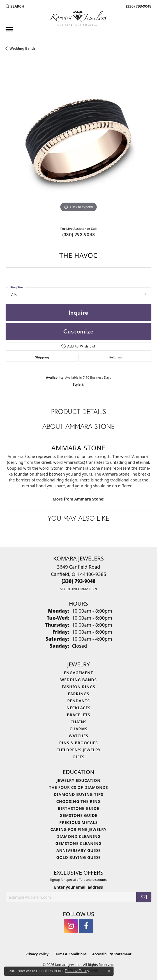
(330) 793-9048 (79, 234)
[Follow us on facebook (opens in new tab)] (86, 926)
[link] (138, 6)
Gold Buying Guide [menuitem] (78, 857)
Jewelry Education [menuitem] (79, 780)
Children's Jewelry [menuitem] (78, 750)
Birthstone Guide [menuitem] (78, 808)
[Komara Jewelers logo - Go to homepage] (78, 18)
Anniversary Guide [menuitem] (78, 850)
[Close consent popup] (109, 971)
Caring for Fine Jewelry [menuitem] (79, 829)
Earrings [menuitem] (78, 694)
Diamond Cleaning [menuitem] (78, 836)
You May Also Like (78, 518)
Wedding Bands (22, 48)
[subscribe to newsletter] (144, 897)
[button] (15, 6)
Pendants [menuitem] (78, 701)
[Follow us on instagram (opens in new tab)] (71, 926)
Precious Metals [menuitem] (79, 822)
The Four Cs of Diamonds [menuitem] (78, 787)
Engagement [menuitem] (78, 673)
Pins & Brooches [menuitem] (78, 743)
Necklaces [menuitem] (78, 708)
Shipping (42, 357)
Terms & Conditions (70, 954)
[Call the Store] (78, 581)
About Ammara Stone (78, 426)
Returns (116, 357)
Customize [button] (78, 331)
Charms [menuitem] (78, 729)
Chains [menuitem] (78, 722)
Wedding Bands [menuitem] (78, 680)
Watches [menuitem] (78, 736)
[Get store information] (78, 589)
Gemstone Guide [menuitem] (78, 815)
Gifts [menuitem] (79, 757)
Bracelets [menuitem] (78, 715)
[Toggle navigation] (9, 29)
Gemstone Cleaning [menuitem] (79, 843)
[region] (78, 141)
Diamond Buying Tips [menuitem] (79, 794)
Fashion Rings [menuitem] (78, 687)
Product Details (79, 411)
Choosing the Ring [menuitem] (78, 801)
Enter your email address (78, 887)
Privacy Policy (37, 954)
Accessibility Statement (112, 954)
